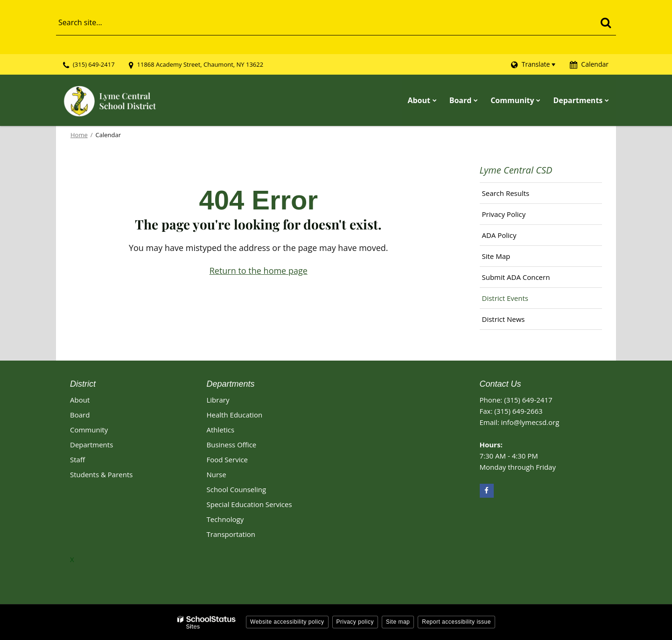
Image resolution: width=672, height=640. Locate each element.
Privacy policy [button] (355, 621)
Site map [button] (398, 621)
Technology (225, 519)
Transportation (231, 534)
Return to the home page (259, 271)
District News (504, 319)
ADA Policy (499, 235)
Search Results (506, 193)
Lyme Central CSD (516, 170)
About (80, 399)
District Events (505, 298)
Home (79, 135)
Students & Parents (101, 474)
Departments (91, 444)
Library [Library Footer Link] (218, 399)
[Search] (605, 22)
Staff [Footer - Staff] (77, 459)
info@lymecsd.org (530, 422)
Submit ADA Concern (516, 277)
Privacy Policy (504, 214)
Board (80, 414)
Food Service (227, 459)
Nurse (217, 474)
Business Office (232, 444)
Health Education (235, 414)
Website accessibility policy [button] (287, 621)
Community (89, 429)
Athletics (221, 429)
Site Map (496, 256)
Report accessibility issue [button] (456, 621)
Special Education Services (249, 504)
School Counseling (237, 489)
